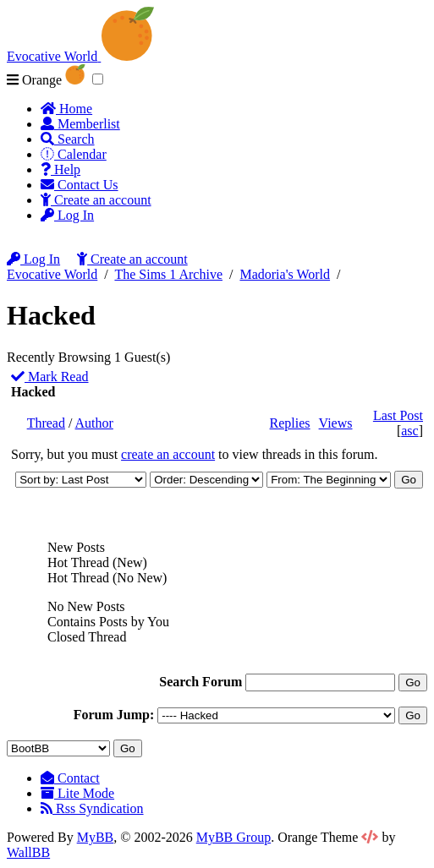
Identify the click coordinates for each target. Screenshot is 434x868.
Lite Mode (77, 793)
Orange (46, 80)
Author (94, 423)
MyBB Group (233, 837)
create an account (168, 454)
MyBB (96, 837)
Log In (67, 215)
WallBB (28, 852)
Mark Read (50, 377)
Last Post (398, 415)
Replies (290, 423)
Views (336, 423)
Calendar (74, 154)
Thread (46, 423)
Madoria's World (285, 274)
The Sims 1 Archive (168, 274)
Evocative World (52, 274)
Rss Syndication (92, 808)
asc (409, 431)
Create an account (96, 200)
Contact (70, 778)
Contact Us (80, 185)
